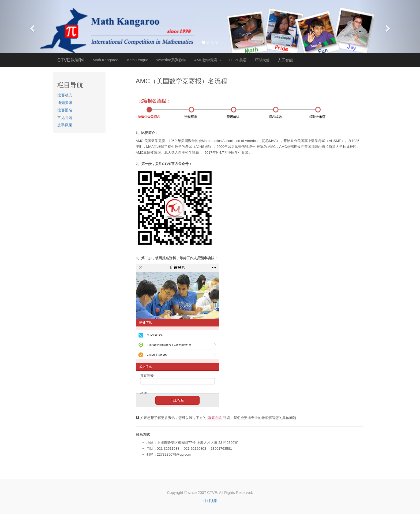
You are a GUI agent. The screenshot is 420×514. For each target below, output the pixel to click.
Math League (137, 60)
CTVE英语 (238, 60)
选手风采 (65, 125)
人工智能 (285, 60)
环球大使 (262, 60)
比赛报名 (65, 110)
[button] (31, 27)
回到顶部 (210, 501)
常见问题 (65, 118)
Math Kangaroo (106, 60)
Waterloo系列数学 (171, 60)
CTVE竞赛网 (71, 60)
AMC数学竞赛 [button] (208, 60)
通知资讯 (65, 103)
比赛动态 (65, 95)
